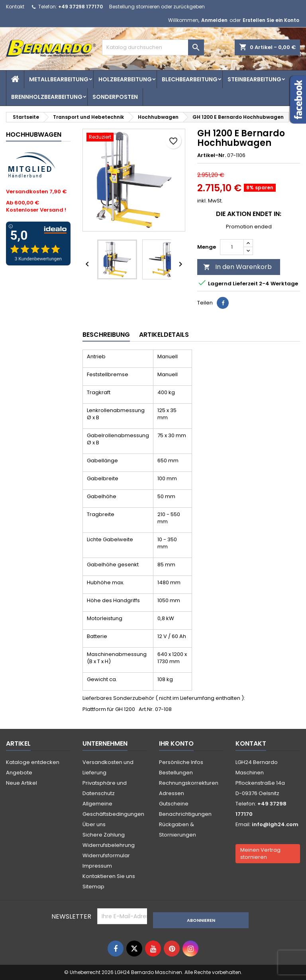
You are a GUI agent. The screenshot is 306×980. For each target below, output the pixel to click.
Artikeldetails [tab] (164, 335)
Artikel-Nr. (212, 155)
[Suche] (153, 47)
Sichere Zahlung (104, 835)
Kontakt (15, 7)
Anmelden (214, 20)
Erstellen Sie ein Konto (271, 20)
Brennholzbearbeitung (47, 97)
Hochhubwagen (34, 135)
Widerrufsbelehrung (109, 845)
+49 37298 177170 (80, 7)
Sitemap (93, 887)
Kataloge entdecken (33, 762)
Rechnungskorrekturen (189, 783)
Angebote (19, 773)
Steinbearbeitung (254, 79)
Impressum (97, 866)
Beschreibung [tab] (106, 335)
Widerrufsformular (106, 855)
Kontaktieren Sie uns (109, 876)
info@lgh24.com (275, 824)
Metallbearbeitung (59, 79)
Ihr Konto (176, 743)
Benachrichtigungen (185, 814)
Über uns (94, 824)
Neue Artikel (22, 783)
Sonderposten (115, 97)
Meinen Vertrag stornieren (260, 853)
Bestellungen (176, 773)
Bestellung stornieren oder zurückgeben (157, 7)
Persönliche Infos (181, 762)
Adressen (172, 793)
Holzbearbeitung (125, 79)
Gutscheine (174, 804)
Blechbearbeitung (190, 79)
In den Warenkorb (237, 267)
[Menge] (232, 247)
